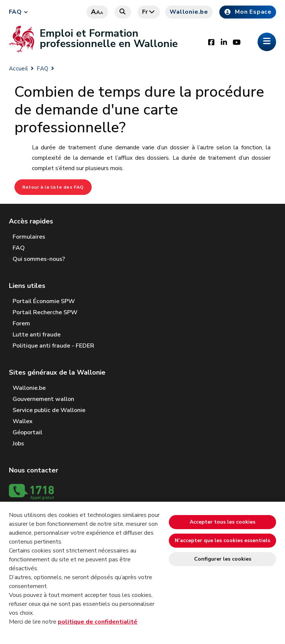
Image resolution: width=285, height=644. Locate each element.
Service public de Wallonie (49, 410)
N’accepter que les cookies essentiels (222, 540)
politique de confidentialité (98, 622)
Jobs (18, 444)
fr (149, 12)
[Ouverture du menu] (267, 42)
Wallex (23, 421)
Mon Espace (248, 12)
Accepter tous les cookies (222, 522)
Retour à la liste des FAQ (53, 187)
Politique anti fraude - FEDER (53, 346)
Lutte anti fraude (37, 335)
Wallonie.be (189, 12)
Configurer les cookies (223, 559)
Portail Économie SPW (44, 301)
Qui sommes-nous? (39, 259)
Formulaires (29, 237)
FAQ (15, 12)
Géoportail (27, 432)
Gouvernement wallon (43, 399)
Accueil (18, 69)
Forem (21, 323)
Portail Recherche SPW (45, 312)
